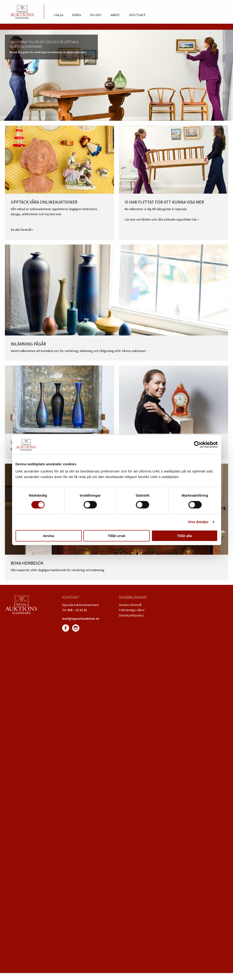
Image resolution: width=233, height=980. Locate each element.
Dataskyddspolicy (131, 615)
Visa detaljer (198, 522)
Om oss (96, 15)
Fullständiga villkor (132, 610)
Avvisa (49, 536)
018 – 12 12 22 (77, 610)
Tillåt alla (184, 536)
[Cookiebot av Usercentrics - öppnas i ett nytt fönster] (197, 445)
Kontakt (137, 15)
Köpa (77, 15)
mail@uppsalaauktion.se (80, 619)
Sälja (59, 15)
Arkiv (115, 15)
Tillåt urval (116, 536)
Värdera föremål (130, 605)
